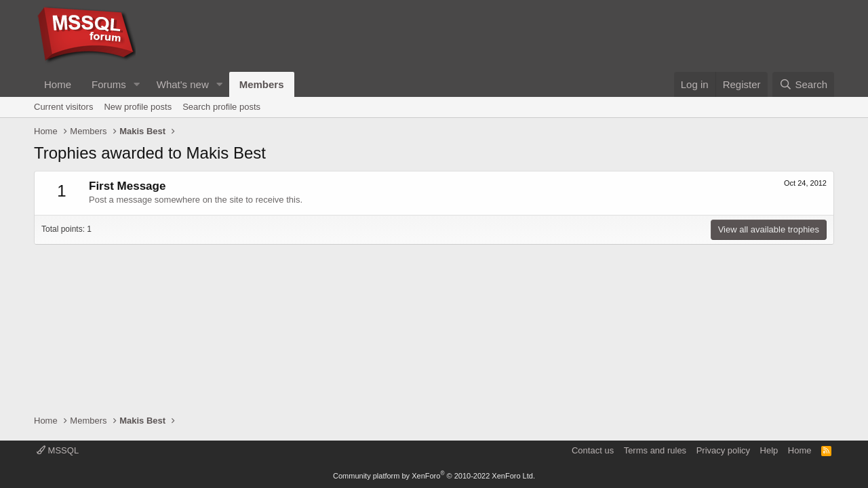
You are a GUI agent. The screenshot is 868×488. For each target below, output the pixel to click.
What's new (183, 84)
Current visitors (63, 107)
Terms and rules (655, 450)
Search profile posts (221, 107)
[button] (137, 84)
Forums (109, 84)
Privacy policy (723, 450)
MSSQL (58, 450)
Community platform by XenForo (434, 476)
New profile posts (138, 107)
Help (769, 450)
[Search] (803, 84)
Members (262, 84)
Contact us (593, 450)
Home (58, 84)
